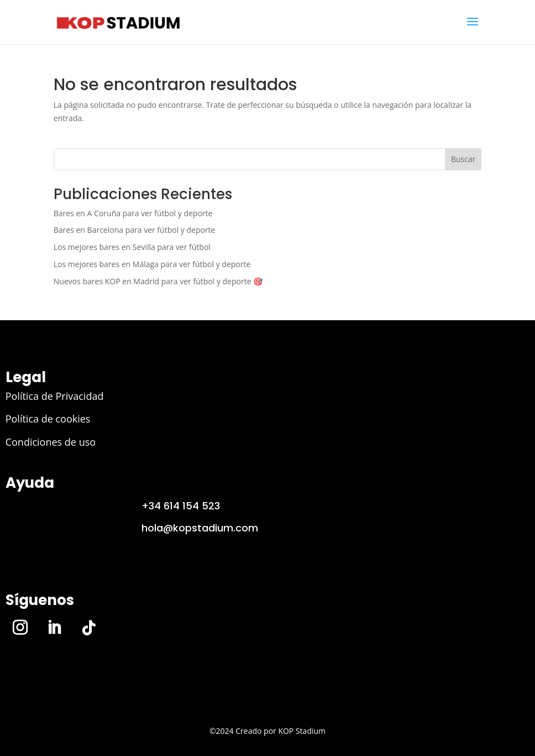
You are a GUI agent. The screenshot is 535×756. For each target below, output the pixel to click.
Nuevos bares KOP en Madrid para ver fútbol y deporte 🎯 (158, 281)
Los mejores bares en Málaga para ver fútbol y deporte (152, 264)
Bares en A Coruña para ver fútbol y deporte (133, 213)
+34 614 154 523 (181, 506)
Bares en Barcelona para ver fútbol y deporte (135, 230)
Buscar (463, 159)
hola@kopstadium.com (200, 528)
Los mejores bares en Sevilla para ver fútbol (132, 247)
